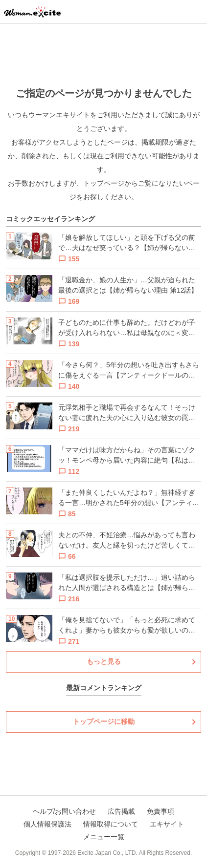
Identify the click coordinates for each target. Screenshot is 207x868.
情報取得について (111, 824)
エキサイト (167, 824)
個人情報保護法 (47, 824)
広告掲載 (121, 811)
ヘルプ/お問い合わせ (65, 811)
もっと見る (104, 661)
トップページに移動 (104, 721)
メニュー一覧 (104, 837)
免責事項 (161, 811)
